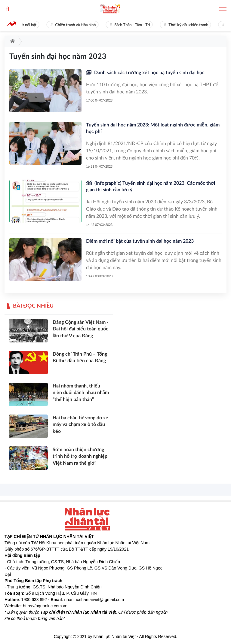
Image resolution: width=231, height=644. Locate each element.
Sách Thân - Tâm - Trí (133, 25)
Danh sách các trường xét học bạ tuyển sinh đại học (149, 73)
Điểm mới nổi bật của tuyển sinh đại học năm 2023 (140, 241)
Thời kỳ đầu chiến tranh (189, 25)
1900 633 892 (34, 600)
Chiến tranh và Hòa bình (77, 25)
